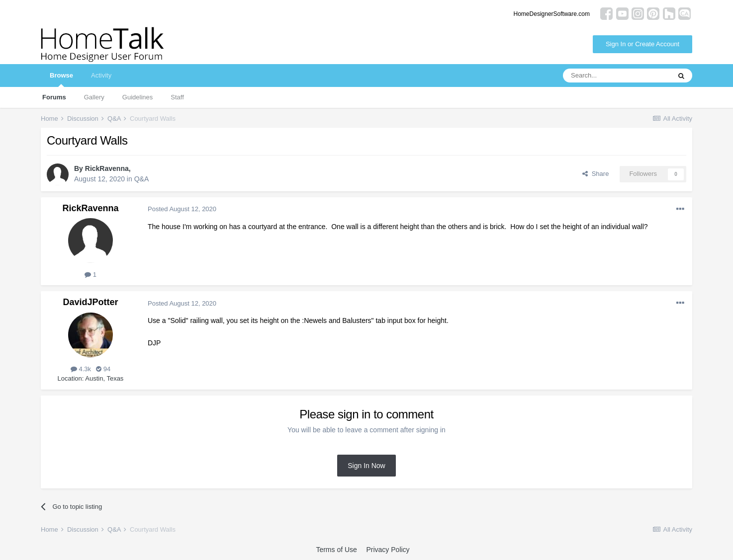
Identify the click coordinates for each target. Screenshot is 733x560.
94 (103, 369)
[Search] (617, 76)
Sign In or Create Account (642, 44)
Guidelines (137, 97)
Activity (101, 75)
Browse (61, 79)
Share (596, 174)
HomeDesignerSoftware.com (552, 14)
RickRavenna (107, 168)
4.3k (81, 369)
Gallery (94, 97)
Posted (182, 209)
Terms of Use (336, 550)
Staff (177, 97)
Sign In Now (366, 466)
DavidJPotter (90, 302)
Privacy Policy (388, 550)
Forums (54, 97)
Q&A (142, 179)
